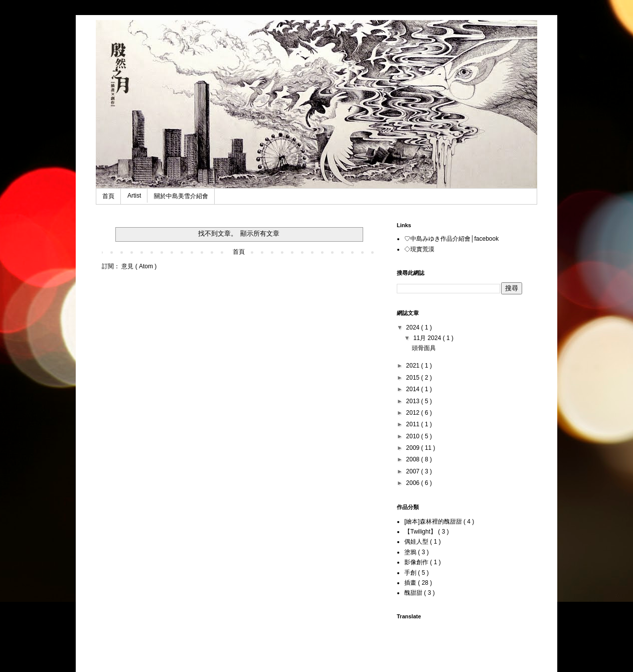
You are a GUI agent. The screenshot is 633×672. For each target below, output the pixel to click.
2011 (414, 424)
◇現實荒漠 (419, 249)
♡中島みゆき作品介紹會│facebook (451, 239)
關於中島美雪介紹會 (181, 196)
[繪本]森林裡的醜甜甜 (434, 522)
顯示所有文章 (260, 233)
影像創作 (417, 562)
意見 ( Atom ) (139, 266)
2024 (414, 327)
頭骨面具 (424, 348)
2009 (414, 448)
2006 (414, 483)
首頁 (108, 196)
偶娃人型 (417, 542)
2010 (414, 436)
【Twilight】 (421, 532)
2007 (414, 471)
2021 (414, 366)
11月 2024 (428, 338)
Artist (134, 196)
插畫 (411, 583)
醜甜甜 (414, 593)
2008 (414, 459)
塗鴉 (411, 552)
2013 (414, 401)
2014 (414, 389)
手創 (411, 573)
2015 (414, 378)
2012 (414, 413)
